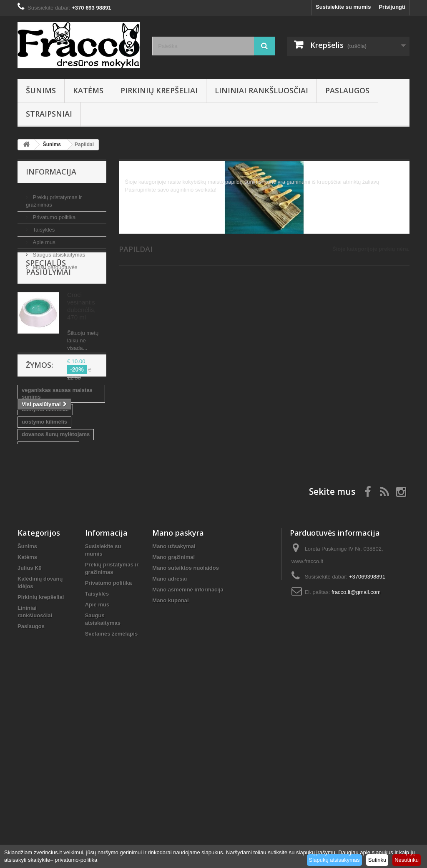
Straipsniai (49, 114)
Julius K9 (30, 750)
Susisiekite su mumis (343, 7)
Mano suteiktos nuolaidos (186, 750)
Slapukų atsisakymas (334, 860)
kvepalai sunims (43, 606)
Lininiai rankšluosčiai (261, 90)
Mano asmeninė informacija (188, 771)
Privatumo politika (53, 214)
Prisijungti (392, 7)
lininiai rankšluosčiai (48, 549)
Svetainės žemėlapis (111, 815)
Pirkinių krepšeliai (159, 90)
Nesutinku (407, 860)
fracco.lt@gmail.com (356, 774)
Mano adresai (170, 760)
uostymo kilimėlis (44, 524)
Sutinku (377, 860)
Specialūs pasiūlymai (48, 300)
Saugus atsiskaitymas (58, 251)
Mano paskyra (178, 714)
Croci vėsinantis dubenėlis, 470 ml (81, 338)
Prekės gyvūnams (45, 581)
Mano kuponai (170, 782)
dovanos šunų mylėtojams (56, 537)
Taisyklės (43, 226)
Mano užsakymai (174, 728)
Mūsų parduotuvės (54, 264)
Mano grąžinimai (173, 739)
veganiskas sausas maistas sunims (57, 496)
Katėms (88, 90)
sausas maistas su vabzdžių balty (58, 565)
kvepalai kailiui (41, 618)
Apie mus (43, 239)
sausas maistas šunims (52, 593)
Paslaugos (347, 90)
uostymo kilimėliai (45, 512)
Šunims (41, 90)
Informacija (51, 172)
